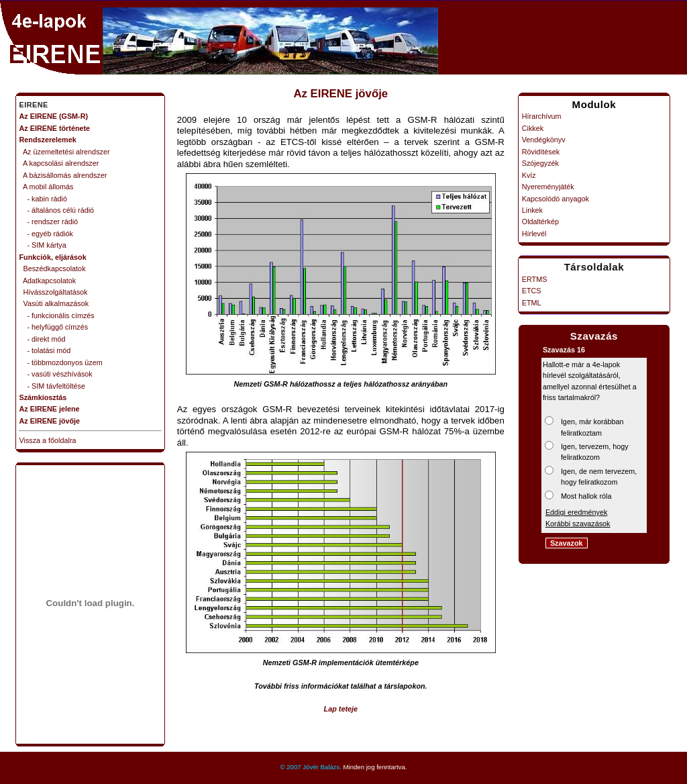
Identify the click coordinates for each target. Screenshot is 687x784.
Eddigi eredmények (576, 512)
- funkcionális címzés (57, 315)
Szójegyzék (540, 163)
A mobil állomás (47, 187)
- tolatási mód (45, 350)
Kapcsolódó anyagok (556, 199)
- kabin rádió (43, 199)
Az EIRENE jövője (50, 421)
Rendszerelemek (48, 140)
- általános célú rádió (57, 210)
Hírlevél (534, 234)
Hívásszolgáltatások (54, 292)
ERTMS (535, 279)
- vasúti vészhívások (56, 374)
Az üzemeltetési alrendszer (65, 152)
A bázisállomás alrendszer (63, 175)
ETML (532, 303)
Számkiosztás (43, 397)
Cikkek (533, 128)
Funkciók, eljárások (53, 257)
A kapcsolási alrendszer (59, 163)
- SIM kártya (43, 245)
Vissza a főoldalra (48, 440)
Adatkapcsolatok (48, 281)
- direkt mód (43, 339)
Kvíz (529, 175)
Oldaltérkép (540, 222)
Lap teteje (341, 709)
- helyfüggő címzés (54, 327)
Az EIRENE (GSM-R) (54, 116)
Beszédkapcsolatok (53, 268)
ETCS (532, 291)
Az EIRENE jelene (50, 409)
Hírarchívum (542, 116)
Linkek (532, 210)
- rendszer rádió (49, 222)
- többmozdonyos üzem (61, 362)
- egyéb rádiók (46, 234)
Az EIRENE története (55, 128)
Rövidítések (541, 152)
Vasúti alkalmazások (54, 303)
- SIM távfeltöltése (52, 386)
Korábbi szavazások (578, 524)
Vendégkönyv (544, 140)
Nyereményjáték (548, 187)
